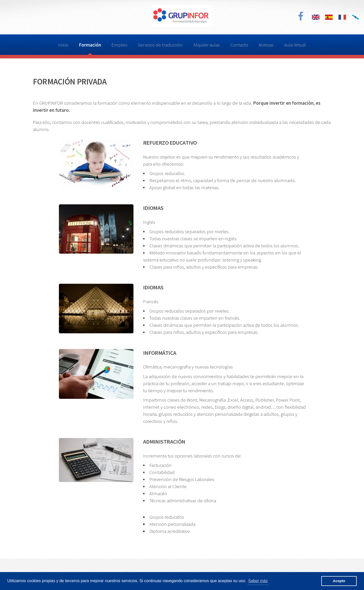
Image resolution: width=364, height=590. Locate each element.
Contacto (239, 45)
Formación (90, 45)
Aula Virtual (295, 45)
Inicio (63, 45)
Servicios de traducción (160, 45)
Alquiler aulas (207, 45)
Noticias (266, 45)
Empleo (119, 45)
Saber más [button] (258, 581)
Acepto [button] (339, 581)
